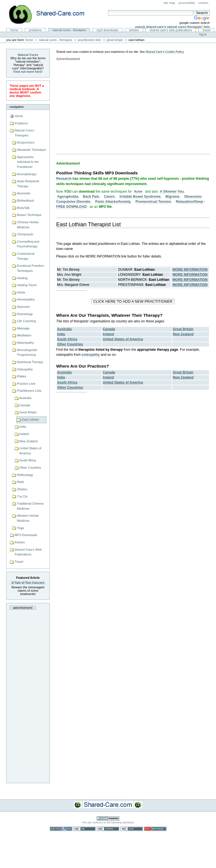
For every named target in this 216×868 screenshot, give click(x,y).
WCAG (84, 829)
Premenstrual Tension (153, 202)
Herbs (21, 292)
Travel (207, 30)
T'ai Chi (22, 496)
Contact (203, 3)
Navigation (17, 107)
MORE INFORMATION (190, 270)
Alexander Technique (31, 150)
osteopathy (91, 355)
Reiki (20, 482)
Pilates (22, 376)
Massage (23, 328)
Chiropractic (25, 234)
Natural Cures (28, 55)
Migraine (172, 197)
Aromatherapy (27, 174)
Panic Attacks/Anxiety (113, 202)
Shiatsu (22, 489)
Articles (134, 30)
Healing (22, 278)
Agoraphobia (68, 197)
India (23, 427)
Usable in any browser (155, 829)
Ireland (24, 434)
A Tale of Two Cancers (28, 583)
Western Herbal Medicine (28, 518)
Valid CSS (132, 829)
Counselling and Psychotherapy (28, 244)
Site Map (169, 3)
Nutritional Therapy (30, 362)
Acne (138, 192)
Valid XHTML (108, 829)
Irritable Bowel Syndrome (140, 197)
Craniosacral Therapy (26, 256)
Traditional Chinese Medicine (30, 506)
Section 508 (61, 829)
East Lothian (30, 420)
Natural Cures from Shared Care (51, 14)
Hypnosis (23, 307)
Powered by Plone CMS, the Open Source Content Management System (108, 818)
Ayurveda (23, 193)
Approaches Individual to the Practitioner (28, 162)
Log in (203, 34)
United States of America (31, 451)
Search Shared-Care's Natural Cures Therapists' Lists (172, 27)
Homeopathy (26, 299)
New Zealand (29, 441)
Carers (109, 197)
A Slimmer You (172, 192)
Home (14, 30)
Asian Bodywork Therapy (28, 184)
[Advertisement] (28, 695)
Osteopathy (25, 369)
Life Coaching (26, 321)
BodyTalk (23, 208)
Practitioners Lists (89, 40)
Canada (25, 405)
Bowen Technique (29, 215)
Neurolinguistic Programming (27, 352)
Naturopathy (25, 343)
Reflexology (25, 475)
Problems (35, 30)
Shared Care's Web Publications (171, 30)
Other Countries (30, 468)
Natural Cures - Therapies (69, 30)
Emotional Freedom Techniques (30, 268)
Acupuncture (26, 142)
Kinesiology (25, 314)
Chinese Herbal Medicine (28, 225)
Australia (25, 398)
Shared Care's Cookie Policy (165, 52)
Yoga (20, 528)
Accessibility (187, 3)
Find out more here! (28, 72)
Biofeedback (25, 201)
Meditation (24, 335)
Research (64, 179)
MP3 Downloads (107, 30)
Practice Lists (26, 384)
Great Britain (115, 40)
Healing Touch (27, 285)
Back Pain (91, 197)
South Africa (28, 460)
